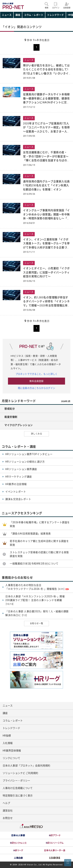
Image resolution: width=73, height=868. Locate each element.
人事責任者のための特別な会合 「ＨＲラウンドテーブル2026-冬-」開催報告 (37, 587)
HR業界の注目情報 (16, 484)
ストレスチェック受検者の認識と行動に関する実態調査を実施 (39, 554)
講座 (18, 15)
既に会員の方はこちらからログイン (36, 388)
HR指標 (7, 736)
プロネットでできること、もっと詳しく (36, 374)
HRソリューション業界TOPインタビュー (29, 454)
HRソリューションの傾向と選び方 (25, 462)
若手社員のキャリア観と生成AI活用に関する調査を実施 (39, 543)
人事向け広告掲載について (18, 788)
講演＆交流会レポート (18, 499)
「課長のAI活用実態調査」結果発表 (30, 534)
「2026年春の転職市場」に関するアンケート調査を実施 (40, 524)
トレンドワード (56, 15)
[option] (18, 835)
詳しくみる (37, 434)
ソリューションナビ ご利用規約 (20, 773)
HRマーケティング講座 (19, 477)
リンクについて (11, 758)
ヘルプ (6, 803)
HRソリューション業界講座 (21, 469)
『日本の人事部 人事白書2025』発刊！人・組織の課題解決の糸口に (37, 613)
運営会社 (8, 811)
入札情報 (8, 743)
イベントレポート (16, 492)
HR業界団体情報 (12, 751)
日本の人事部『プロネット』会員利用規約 (26, 766)
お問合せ (8, 818)
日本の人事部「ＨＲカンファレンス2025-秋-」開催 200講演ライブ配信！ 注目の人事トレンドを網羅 (35, 600)
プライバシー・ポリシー (16, 781)
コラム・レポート (34, 15)
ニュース (7, 15)
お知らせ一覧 (37, 624)
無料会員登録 (36, 381)
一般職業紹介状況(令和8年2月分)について (34, 564)
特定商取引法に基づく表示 (18, 796)
